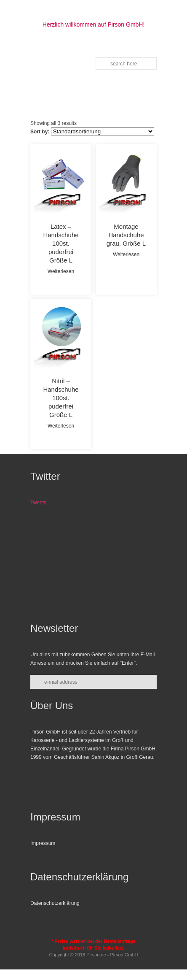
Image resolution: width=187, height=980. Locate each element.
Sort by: (40, 132)
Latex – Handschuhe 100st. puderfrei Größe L (61, 243)
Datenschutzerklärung (55, 903)
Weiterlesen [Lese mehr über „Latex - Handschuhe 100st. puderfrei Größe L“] (61, 271)
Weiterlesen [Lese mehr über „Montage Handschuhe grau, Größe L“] (126, 254)
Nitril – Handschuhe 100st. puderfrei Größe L (61, 398)
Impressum (43, 843)
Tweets (38, 503)
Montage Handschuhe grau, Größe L (126, 235)
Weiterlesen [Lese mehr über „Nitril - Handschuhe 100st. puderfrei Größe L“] (61, 426)
